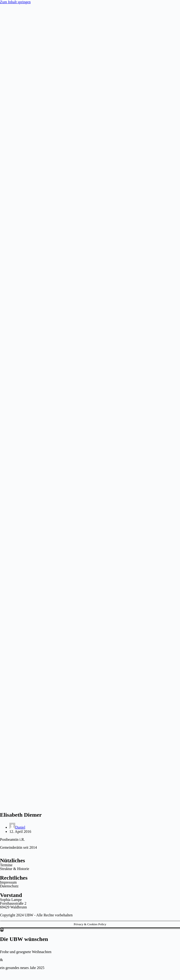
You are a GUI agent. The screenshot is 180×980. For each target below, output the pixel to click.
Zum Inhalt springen (15, 2)
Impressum (8, 882)
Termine (6, 865)
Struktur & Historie (15, 869)
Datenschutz (9, 886)
